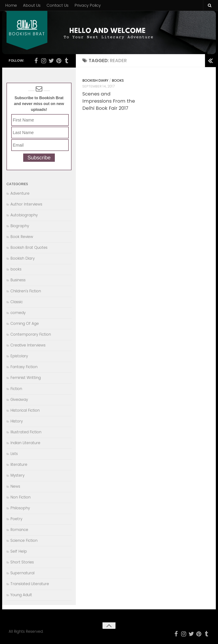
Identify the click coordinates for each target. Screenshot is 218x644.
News (15, 486)
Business (18, 280)
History (17, 421)
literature (19, 464)
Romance (19, 530)
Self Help (19, 551)
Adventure (20, 193)
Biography (20, 226)
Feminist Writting (26, 378)
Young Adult (21, 595)
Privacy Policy (88, 5)
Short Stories (22, 562)
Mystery (17, 475)
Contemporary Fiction (31, 334)
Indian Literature (25, 443)
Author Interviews (26, 204)
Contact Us (58, 5)
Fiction (16, 389)
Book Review (22, 237)
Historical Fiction (25, 410)
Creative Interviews (28, 345)
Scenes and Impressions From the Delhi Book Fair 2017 (109, 101)
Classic (17, 302)
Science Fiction (24, 540)
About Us (32, 5)
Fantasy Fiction (24, 367)
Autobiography (24, 215)
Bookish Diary (95, 80)
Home (11, 5)
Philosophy (20, 508)
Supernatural (22, 573)
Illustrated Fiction (26, 432)
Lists (14, 454)
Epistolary (19, 356)
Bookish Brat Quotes (29, 248)
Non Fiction (20, 497)
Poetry (16, 519)
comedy (18, 313)
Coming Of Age (25, 324)
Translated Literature (30, 584)
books (118, 80)
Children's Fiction (26, 291)
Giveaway (19, 400)
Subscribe (39, 158)
